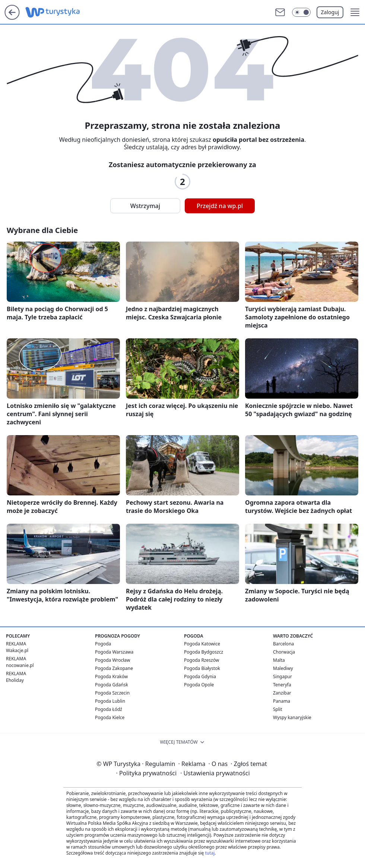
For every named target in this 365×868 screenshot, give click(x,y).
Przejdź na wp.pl (220, 206)
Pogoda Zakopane (114, 668)
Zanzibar (282, 693)
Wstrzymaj (145, 206)
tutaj (210, 853)
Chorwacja (284, 652)
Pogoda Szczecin (112, 693)
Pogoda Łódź (109, 709)
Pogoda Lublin (110, 701)
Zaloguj (330, 12)
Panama (282, 701)
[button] (355, 12)
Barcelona (283, 644)
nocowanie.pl (20, 665)
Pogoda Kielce (110, 717)
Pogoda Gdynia (200, 676)
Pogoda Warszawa (114, 652)
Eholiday (15, 680)
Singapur (283, 676)
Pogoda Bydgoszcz (204, 652)
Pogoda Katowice (202, 644)
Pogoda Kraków (111, 676)
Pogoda (103, 644)
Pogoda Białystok (202, 668)
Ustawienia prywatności (215, 773)
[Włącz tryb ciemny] (301, 12)
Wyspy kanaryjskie (292, 717)
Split (278, 709)
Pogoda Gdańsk (112, 685)
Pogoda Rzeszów (201, 660)
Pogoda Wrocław (112, 660)
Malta (279, 660)
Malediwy (283, 668)
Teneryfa (282, 685)
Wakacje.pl (17, 650)
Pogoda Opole (199, 685)
